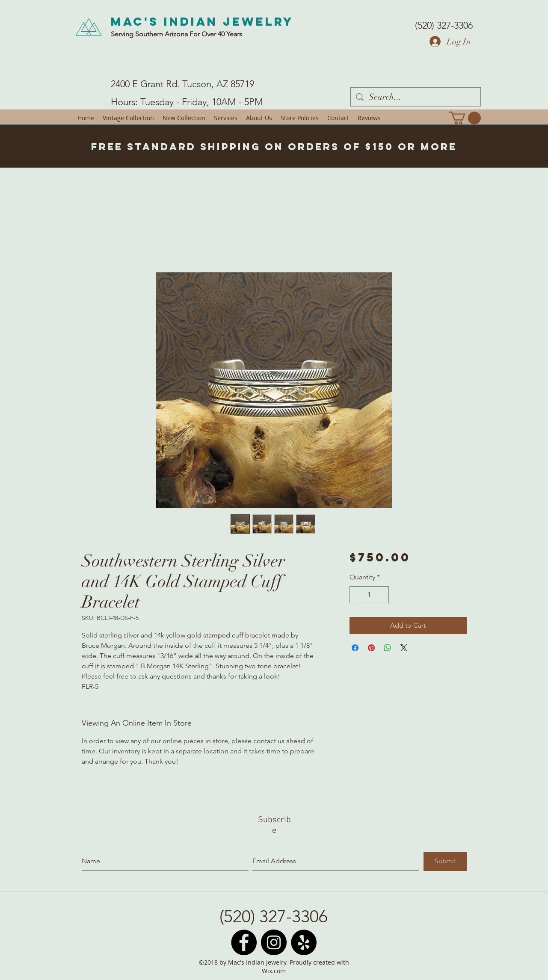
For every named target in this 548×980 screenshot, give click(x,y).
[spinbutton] (369, 595)
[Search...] (416, 97)
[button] (465, 118)
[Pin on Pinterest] (371, 648)
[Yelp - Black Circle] (304, 942)
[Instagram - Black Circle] (274, 942)
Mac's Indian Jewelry (202, 21)
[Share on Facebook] (355, 648)
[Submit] (445, 862)
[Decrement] (357, 595)
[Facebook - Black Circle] (244, 942)
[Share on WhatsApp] (388, 648)
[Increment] (382, 595)
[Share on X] (404, 648)
